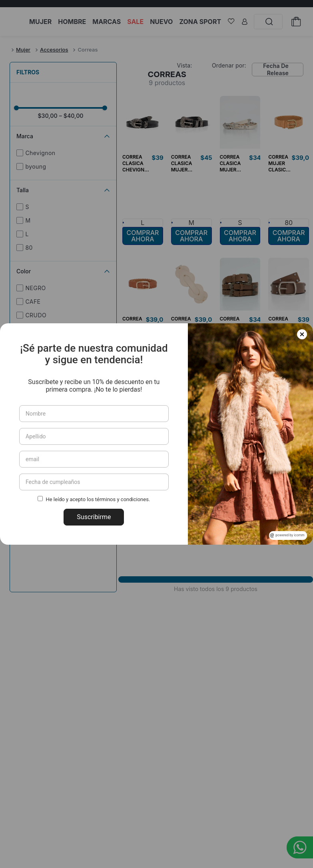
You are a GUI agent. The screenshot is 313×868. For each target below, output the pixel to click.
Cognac (36, 342)
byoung (36, 166)
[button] (63, 271)
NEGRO (35, 288)
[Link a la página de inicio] (8, 50)
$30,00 (47, 116)
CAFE (33, 302)
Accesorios (54, 50)
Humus (35, 329)
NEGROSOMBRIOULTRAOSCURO (67, 359)
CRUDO (36, 315)
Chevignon (40, 153)
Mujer (23, 50)
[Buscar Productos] (271, 22)
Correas (88, 50)
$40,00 (71, 116)
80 (29, 248)
